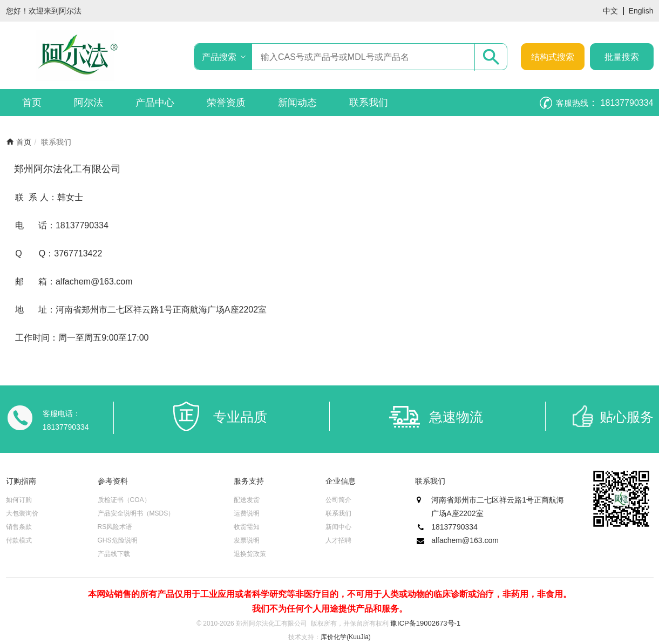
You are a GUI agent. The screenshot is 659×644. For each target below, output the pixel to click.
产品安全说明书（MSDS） (136, 513)
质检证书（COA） (124, 500)
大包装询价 (22, 513)
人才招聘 (338, 540)
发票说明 (247, 540)
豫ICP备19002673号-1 (425, 623)
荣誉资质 (226, 103)
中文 (610, 11)
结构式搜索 (553, 57)
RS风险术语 (115, 527)
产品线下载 (114, 554)
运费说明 (247, 513)
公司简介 (338, 500)
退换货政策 (250, 554)
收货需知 (247, 527)
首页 (32, 103)
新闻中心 (338, 527)
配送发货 (247, 500)
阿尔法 (89, 103)
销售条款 (19, 527)
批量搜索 (622, 57)
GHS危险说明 (118, 540)
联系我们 (369, 103)
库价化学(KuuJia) (346, 637)
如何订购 (19, 500)
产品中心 (155, 103)
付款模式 (19, 540)
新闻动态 (297, 103)
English (641, 11)
